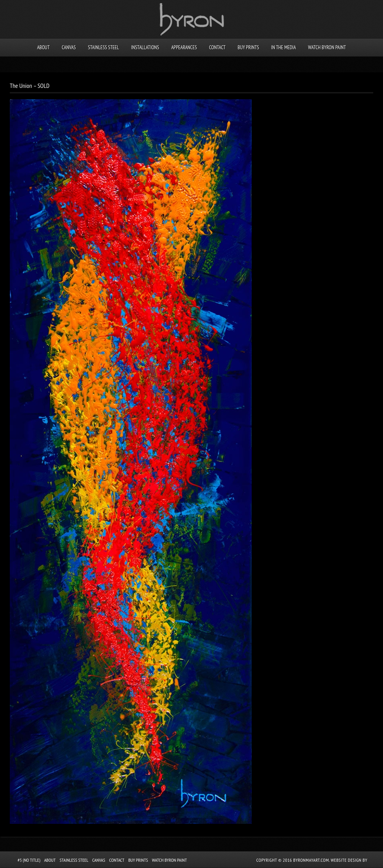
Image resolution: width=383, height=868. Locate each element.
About (43, 47)
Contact (217, 47)
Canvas (69, 47)
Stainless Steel (104, 47)
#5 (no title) (29, 860)
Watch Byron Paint (327, 47)
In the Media (284, 47)
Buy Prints (248, 47)
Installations (145, 47)
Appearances (184, 47)
